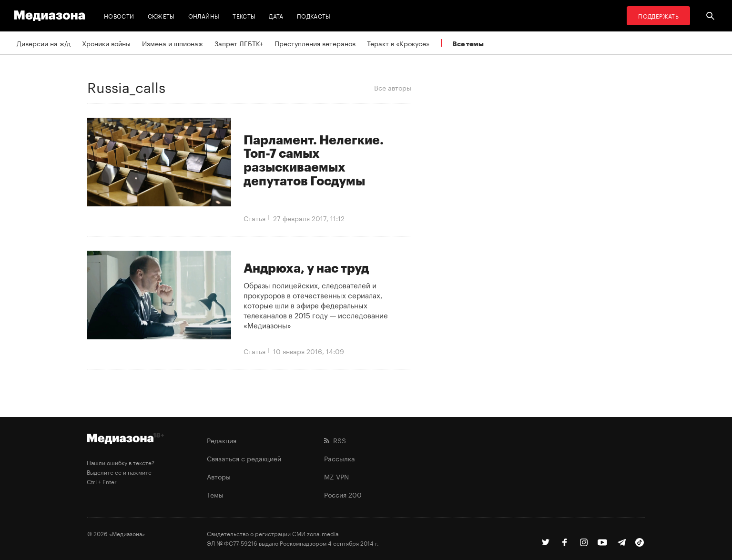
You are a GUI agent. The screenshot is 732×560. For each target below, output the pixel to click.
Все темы (468, 44)
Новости (119, 15)
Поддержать (658, 15)
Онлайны (204, 15)
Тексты (244, 15)
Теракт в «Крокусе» (398, 43)
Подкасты (314, 15)
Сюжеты (161, 15)
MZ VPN (336, 476)
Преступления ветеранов (315, 43)
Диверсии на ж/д (44, 43)
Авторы (219, 476)
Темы (215, 494)
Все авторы (393, 87)
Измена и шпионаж (173, 43)
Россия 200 (343, 494)
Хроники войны (106, 43)
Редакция (222, 440)
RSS (335, 440)
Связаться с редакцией (244, 458)
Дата (276, 15)
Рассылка (340, 458)
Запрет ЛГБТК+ (239, 43)
